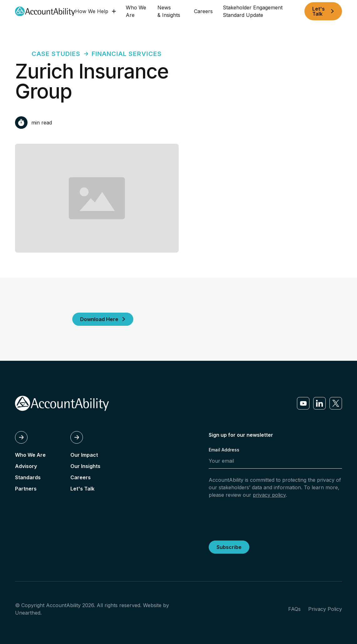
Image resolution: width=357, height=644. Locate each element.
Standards (28, 477)
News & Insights (169, 11)
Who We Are (136, 11)
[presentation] (256, 518)
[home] (45, 11)
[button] (95, 11)
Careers (203, 11)
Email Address (224, 450)
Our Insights (85, 466)
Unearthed (28, 613)
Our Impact (84, 455)
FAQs (294, 609)
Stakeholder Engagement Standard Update (253, 11)
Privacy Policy (325, 609)
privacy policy (269, 495)
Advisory (26, 466)
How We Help (92, 11)
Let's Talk (82, 489)
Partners (26, 489)
